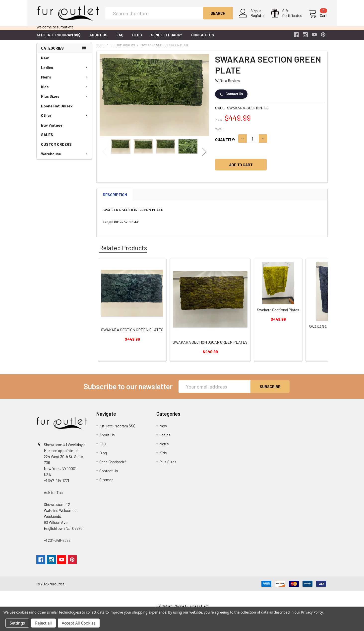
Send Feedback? (167, 39)
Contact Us (203, 39)
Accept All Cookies (79, 623)
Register (258, 18)
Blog (137, 39)
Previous (105, 156)
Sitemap (106, 484)
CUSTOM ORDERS (56, 148)
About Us (98, 39)
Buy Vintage (52, 129)
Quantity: (225, 143)
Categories (52, 52)
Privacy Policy (312, 612)
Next (204, 156)
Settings (17, 623)
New (45, 62)
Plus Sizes (65, 100)
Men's (65, 81)
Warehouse (65, 158)
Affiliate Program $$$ (58, 39)
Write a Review (228, 84)
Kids (65, 91)
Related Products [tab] (123, 252)
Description (115, 199)
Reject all (43, 623)
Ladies (65, 72)
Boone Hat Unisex (57, 110)
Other (65, 119)
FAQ (120, 39)
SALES (47, 139)
